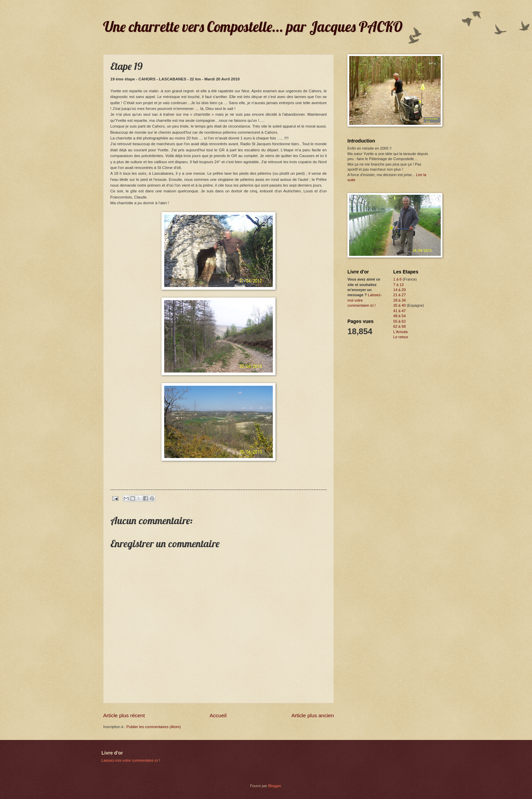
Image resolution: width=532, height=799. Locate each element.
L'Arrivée (401, 332)
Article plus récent (124, 715)
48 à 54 (400, 316)
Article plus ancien (313, 715)
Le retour (401, 337)
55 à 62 (400, 321)
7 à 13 (398, 285)
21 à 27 (400, 295)
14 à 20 (400, 290)
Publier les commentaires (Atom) (154, 727)
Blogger (274, 786)
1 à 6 (397, 279)
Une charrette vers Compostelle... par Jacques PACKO (253, 27)
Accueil (218, 715)
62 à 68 (400, 326)
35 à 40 (400, 305)
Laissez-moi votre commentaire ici (130, 760)
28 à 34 (400, 300)
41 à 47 (400, 311)
